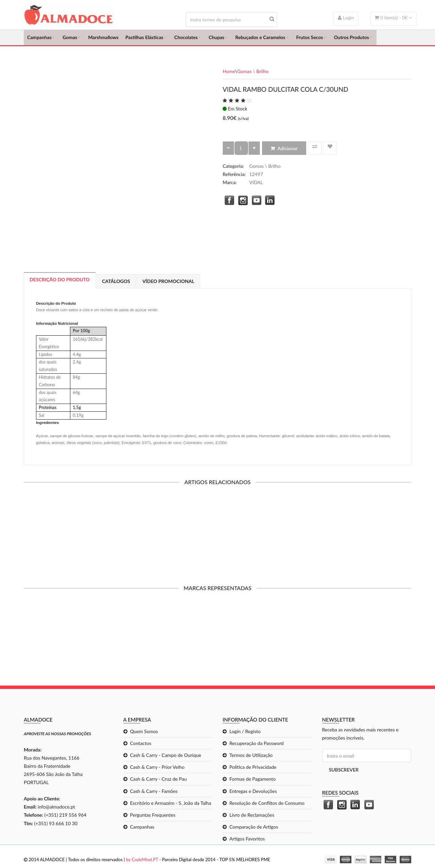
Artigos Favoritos (247, 842)
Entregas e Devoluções (253, 795)
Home (229, 75)
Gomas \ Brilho (253, 75)
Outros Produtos (352, 39)
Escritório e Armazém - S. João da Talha (171, 807)
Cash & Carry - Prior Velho (158, 771)
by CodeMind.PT (142, 863)
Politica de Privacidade (253, 771)
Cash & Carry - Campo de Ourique (166, 759)
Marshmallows (103, 39)
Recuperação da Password (257, 747)
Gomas (70, 39)
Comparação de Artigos (254, 830)
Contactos (141, 747)
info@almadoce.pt (56, 811)
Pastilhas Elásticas (144, 39)
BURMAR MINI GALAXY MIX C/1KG (367, 536)
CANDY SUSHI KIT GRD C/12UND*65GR (68, 536)
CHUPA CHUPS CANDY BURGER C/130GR (267, 538)
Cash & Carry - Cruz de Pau (159, 783)
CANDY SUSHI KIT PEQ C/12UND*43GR (168, 536)
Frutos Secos (310, 39)
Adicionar (284, 152)
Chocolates (186, 39)
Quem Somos (144, 735)
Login (346, 17)
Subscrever (344, 774)
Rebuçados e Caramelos (260, 39)
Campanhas (39, 39)
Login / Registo (245, 735)
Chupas (216, 39)
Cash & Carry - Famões (154, 795)
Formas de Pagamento (253, 783)
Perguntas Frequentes (153, 819)
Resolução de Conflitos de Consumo (267, 807)
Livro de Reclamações (252, 819)
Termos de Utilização (251, 759)
